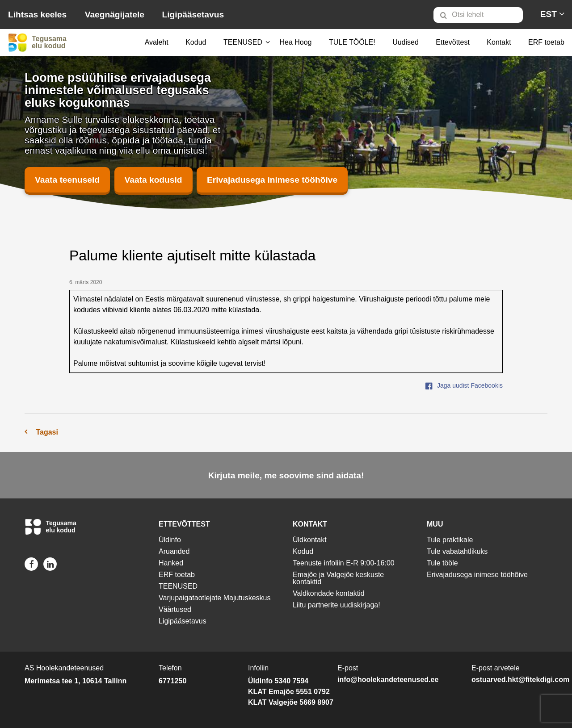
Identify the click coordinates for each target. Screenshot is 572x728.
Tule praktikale (450, 540)
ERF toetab (546, 42)
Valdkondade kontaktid (329, 593)
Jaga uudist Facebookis (464, 385)
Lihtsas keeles (37, 15)
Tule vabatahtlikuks (457, 551)
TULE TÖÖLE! (352, 42)
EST (549, 14)
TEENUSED (243, 42)
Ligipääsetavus (193, 15)
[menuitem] (482, 15)
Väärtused (175, 609)
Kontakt (499, 42)
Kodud (196, 42)
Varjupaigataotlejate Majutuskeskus (215, 598)
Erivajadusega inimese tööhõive (272, 180)
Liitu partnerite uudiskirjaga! (336, 605)
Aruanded (174, 551)
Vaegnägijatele (115, 15)
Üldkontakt (310, 540)
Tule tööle (442, 563)
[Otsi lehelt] (478, 15)
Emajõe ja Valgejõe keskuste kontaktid (338, 578)
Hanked (171, 563)
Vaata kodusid (154, 180)
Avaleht (157, 42)
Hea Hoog (295, 42)
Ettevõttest (453, 42)
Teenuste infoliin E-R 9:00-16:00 (344, 563)
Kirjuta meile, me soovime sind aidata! (286, 475)
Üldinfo (170, 540)
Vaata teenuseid (67, 180)
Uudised (406, 42)
